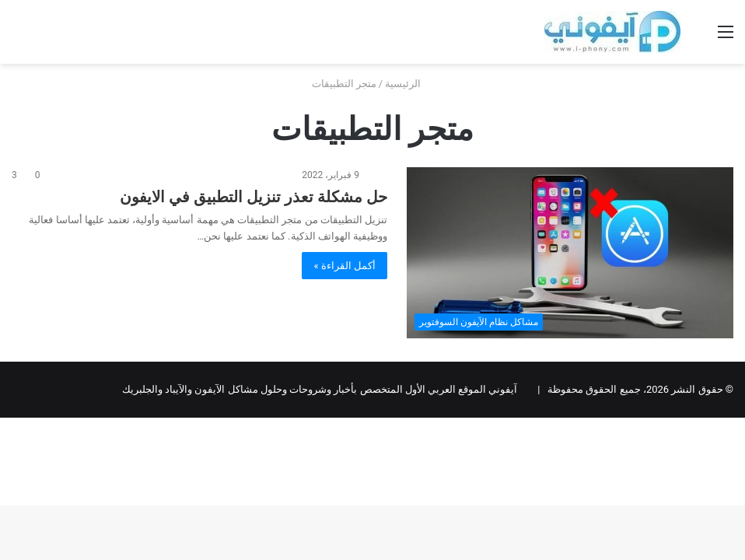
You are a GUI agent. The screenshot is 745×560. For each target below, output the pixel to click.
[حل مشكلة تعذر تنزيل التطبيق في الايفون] (570, 253)
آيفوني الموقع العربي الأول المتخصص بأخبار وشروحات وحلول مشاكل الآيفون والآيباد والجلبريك (320, 389)
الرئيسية (409, 84)
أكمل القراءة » (345, 266)
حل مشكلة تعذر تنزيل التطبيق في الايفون (254, 197)
